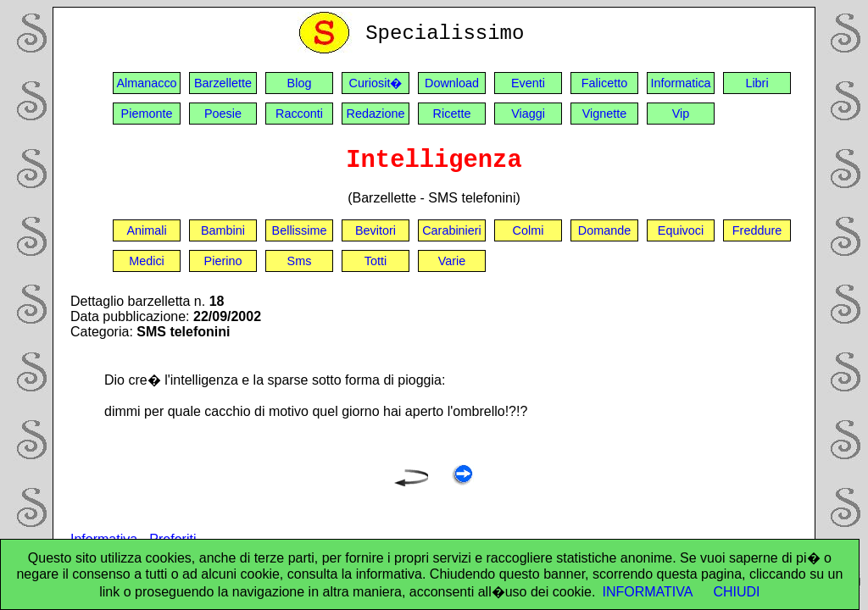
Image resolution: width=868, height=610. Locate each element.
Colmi (529, 230)
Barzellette (223, 83)
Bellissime (300, 230)
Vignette (605, 114)
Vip (681, 114)
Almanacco (146, 83)
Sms (300, 261)
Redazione (376, 114)
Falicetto (604, 83)
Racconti (299, 114)
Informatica (680, 83)
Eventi (528, 83)
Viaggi (528, 114)
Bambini (223, 230)
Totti (376, 261)
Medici (147, 261)
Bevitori (376, 230)
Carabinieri (452, 230)
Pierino (223, 261)
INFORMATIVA (647, 592)
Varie (452, 261)
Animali (146, 230)
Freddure (757, 230)
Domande (604, 230)
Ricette (452, 114)
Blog (300, 83)
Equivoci (681, 230)
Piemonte (147, 114)
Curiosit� (376, 83)
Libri (757, 83)
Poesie (223, 114)
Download (452, 83)
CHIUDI (736, 592)
